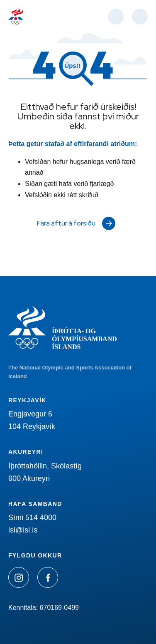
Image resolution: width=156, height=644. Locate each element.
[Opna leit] (116, 17)
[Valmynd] (140, 17)
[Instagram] (19, 577)
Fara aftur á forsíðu (66, 223)
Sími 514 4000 (32, 518)
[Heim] (16, 17)
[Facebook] (48, 577)
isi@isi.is (23, 530)
